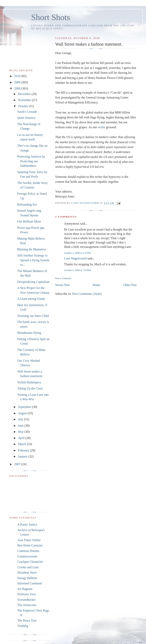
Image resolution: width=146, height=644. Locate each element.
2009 (18, 82)
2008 (18, 88)
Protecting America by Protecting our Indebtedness (31, 161)
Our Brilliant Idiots (29, 221)
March (22, 444)
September (25, 407)
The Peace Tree (27, 620)
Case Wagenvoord (75, 258)
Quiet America (26, 118)
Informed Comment (30, 583)
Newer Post (62, 285)
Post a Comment (63, 278)
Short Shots (51, 17)
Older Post (130, 285)
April (22, 438)
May (21, 432)
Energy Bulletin (27, 578)
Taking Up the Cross (30, 388)
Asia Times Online (29, 540)
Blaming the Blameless (32, 249)
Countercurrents (27, 556)
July (21, 419)
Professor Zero (27, 594)
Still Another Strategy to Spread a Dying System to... (33, 260)
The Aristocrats (27, 605)
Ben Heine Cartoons (30, 545)
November (25, 100)
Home (96, 285)
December (25, 94)
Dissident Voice (27, 572)
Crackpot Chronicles (30, 562)
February (24, 450)
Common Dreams (28, 551)
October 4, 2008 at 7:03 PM (77, 270)
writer (102, 127)
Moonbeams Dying (29, 333)
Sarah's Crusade (27, 112)
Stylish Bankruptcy (29, 382)
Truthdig (23, 626)
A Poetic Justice (27, 525)
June (21, 426)
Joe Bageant (25, 589)
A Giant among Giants (31, 299)
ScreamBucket (26, 600)
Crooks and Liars (28, 567)
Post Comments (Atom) (87, 294)
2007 (18, 464)
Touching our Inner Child (33, 316)
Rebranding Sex (27, 204)
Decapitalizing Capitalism (33, 282)
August (23, 413)
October (23, 106)
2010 (18, 76)
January (23, 456)
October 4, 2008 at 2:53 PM (77, 253)
